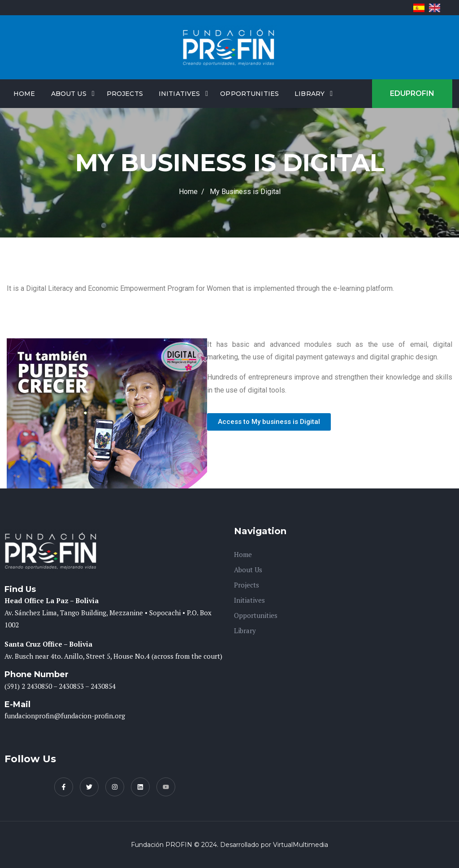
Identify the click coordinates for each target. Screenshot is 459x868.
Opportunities (249, 94)
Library (310, 94)
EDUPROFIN (412, 93)
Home (24, 94)
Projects (125, 94)
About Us (69, 94)
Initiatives (180, 94)
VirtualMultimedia (301, 845)
